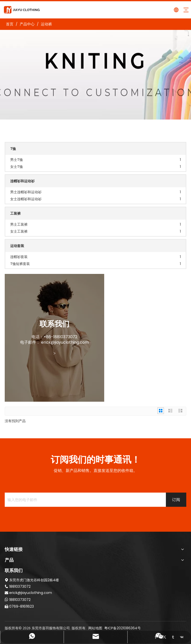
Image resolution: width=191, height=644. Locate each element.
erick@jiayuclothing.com (65, 342)
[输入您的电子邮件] (84, 500)
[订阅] (176, 500)
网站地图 (95, 628)
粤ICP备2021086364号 (122, 628)
